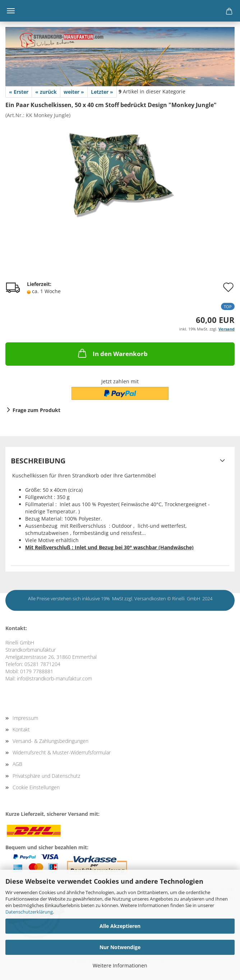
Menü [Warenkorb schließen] (11, 11)
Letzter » (102, 92)
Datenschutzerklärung (29, 912)
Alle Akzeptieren (120, 926)
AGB (17, 764)
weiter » (74, 92)
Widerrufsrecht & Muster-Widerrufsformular (62, 752)
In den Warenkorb (112, 353)
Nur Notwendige (120, 947)
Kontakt (21, 729)
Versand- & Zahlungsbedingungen (50, 741)
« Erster (19, 92)
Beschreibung (38, 461)
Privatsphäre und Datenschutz (46, 776)
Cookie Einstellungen (36, 787)
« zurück (46, 92)
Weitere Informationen (120, 965)
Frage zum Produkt (36, 410)
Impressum (25, 718)
